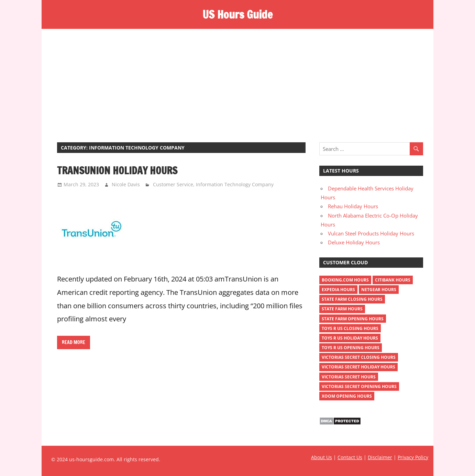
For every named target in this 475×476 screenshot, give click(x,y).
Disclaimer (380, 457)
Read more (74, 342)
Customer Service (173, 184)
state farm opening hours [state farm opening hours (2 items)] (353, 319)
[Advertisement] (237, 80)
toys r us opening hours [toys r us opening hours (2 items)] (351, 348)
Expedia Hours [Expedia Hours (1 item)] (338, 290)
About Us (322, 457)
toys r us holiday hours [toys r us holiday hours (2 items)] (350, 338)
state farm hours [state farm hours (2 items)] (342, 309)
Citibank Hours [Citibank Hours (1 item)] (393, 280)
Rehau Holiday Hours (353, 206)
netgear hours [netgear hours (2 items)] (379, 290)
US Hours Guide (237, 14)
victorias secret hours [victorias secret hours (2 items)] (349, 377)
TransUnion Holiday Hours (117, 170)
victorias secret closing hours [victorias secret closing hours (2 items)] (359, 357)
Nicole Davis (126, 184)
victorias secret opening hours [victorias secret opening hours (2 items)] (359, 386)
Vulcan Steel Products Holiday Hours (371, 233)
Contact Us (350, 457)
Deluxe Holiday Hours (354, 242)
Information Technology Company (235, 184)
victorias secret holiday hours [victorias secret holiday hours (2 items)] (358, 367)
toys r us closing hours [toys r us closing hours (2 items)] (350, 328)
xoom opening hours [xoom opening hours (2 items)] (347, 396)
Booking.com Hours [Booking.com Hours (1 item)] (345, 280)
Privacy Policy (413, 457)
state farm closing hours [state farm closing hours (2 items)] (352, 299)
